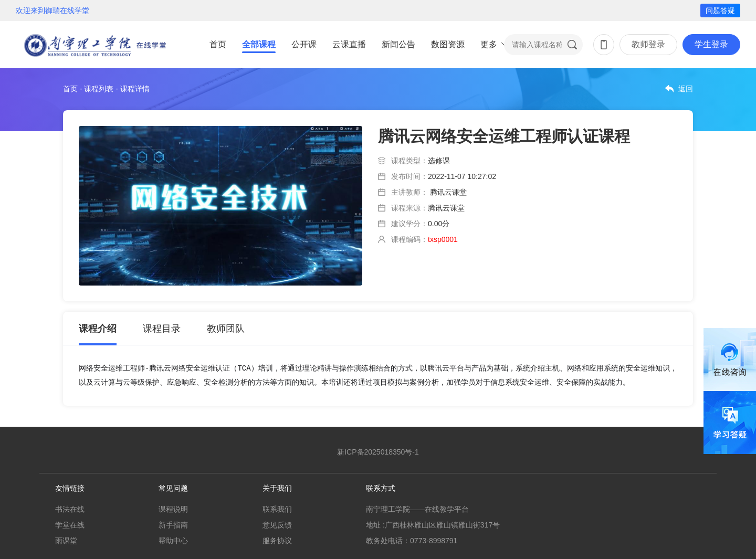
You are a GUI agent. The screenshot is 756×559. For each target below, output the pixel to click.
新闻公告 (398, 44)
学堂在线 (70, 525)
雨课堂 (66, 541)
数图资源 (448, 44)
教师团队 (226, 329)
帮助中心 (173, 541)
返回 (686, 89)
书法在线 (70, 509)
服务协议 (277, 541)
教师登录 (648, 44)
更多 (489, 44)
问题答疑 (720, 10)
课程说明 (173, 509)
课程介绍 (98, 329)
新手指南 (173, 525)
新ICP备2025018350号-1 (378, 452)
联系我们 (277, 509)
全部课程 (259, 44)
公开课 (304, 44)
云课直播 (349, 44)
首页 (218, 44)
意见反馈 (277, 525)
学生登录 (711, 44)
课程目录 (162, 329)
